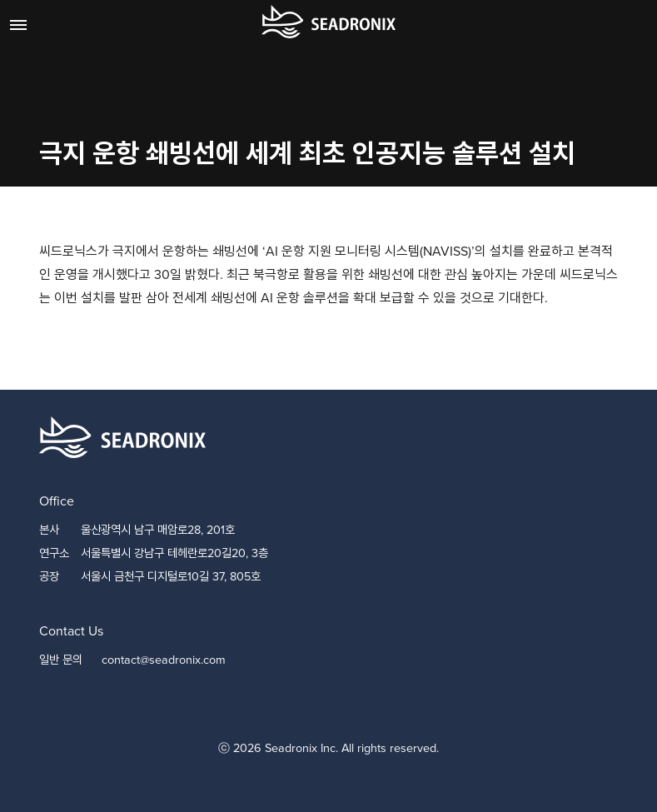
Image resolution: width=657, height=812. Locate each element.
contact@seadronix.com (164, 660)
